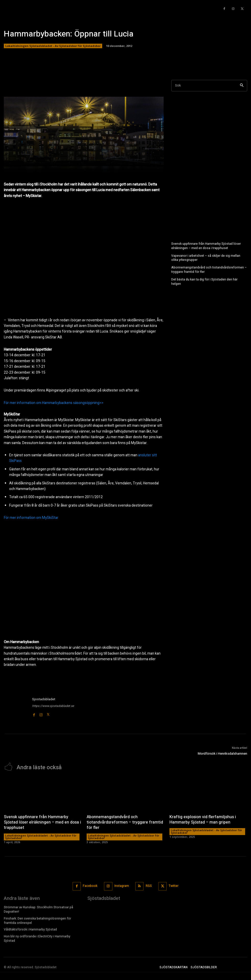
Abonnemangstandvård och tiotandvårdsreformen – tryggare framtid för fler (209, 270)
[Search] (242, 86)
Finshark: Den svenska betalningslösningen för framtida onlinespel (37, 920)
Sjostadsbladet (44, 699)
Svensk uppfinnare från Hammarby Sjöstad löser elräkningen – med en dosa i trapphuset (206, 246)
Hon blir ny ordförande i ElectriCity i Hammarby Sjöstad (37, 938)
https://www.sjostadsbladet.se (53, 706)
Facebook (90, 886)
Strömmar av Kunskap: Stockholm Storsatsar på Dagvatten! (38, 909)
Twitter (174, 886)
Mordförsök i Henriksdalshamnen (222, 754)
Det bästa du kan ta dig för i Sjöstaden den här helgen (204, 282)
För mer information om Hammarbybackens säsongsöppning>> (54, 403)
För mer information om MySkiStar (31, 518)
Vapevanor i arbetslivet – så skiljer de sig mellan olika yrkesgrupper (206, 258)
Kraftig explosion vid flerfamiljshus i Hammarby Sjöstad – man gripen (203, 819)
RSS (149, 886)
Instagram (122, 886)
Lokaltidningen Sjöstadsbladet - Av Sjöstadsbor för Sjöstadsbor (53, 46)
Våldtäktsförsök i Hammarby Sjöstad (30, 929)
